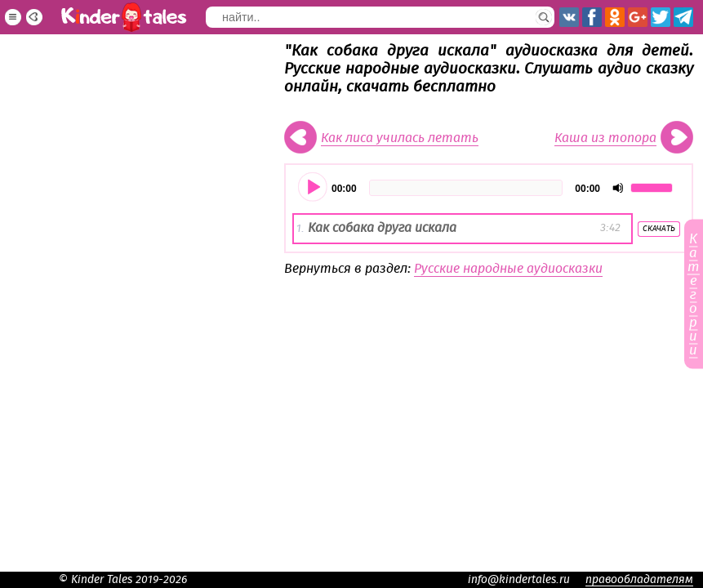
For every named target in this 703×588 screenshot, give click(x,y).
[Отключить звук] (618, 188)
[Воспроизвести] (314, 188)
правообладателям (639, 580)
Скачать (659, 229)
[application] (489, 188)
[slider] (466, 188)
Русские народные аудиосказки (508, 269)
